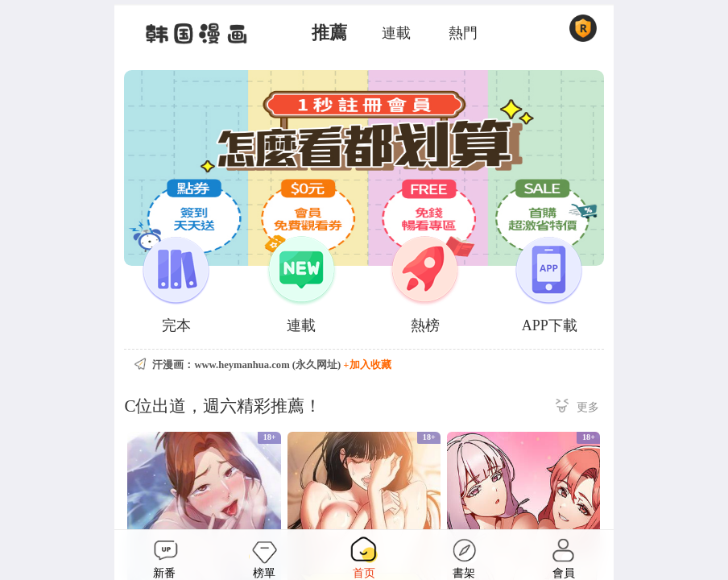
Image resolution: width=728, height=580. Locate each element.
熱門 (463, 33)
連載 (396, 33)
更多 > (577, 408)
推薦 (329, 33)
